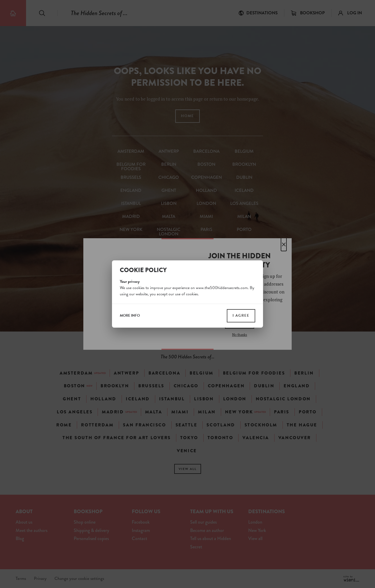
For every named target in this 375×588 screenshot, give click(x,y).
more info (130, 316)
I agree (241, 316)
